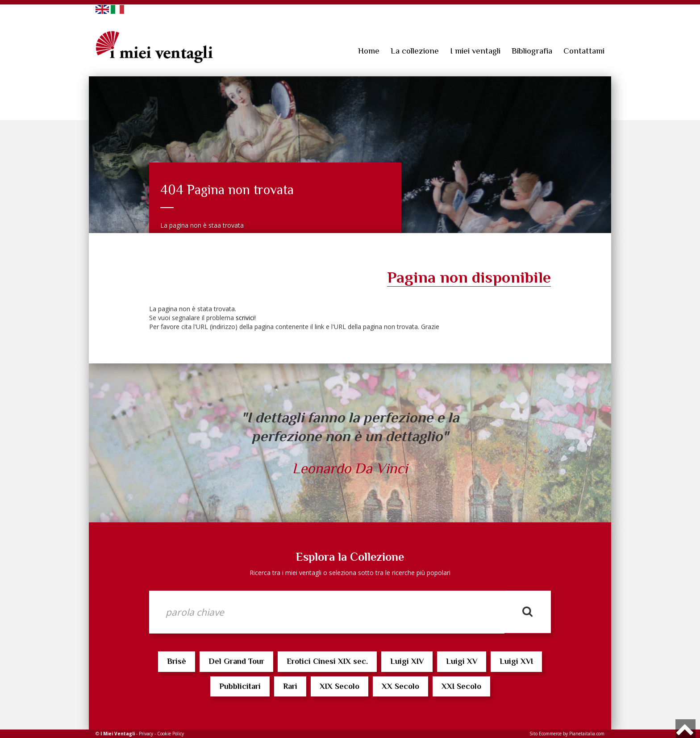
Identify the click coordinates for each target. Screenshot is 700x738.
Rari (290, 686)
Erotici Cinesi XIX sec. (327, 661)
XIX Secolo (340, 686)
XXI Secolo (461, 686)
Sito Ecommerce (546, 734)
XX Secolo (400, 686)
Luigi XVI (516, 661)
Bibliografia (532, 51)
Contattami (584, 51)
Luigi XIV (407, 661)
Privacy (146, 734)
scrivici (245, 318)
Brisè (177, 661)
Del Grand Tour (236, 661)
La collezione (415, 51)
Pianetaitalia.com (587, 734)
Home (369, 51)
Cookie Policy (171, 734)
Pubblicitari (240, 686)
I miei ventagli (475, 51)
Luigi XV (462, 661)
